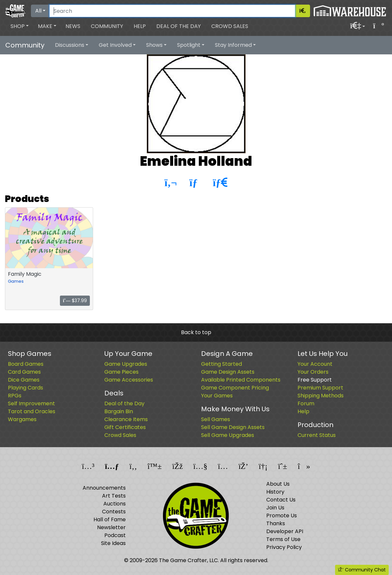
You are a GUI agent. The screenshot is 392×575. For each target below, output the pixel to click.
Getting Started (222, 364)
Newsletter (111, 527)
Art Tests (114, 496)
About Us (278, 484)
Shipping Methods (321, 396)
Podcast (115, 535)
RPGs (15, 396)
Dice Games (24, 380)
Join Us (275, 508)
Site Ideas (113, 543)
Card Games (24, 372)
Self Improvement (31, 403)
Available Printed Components (241, 380)
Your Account (315, 364)
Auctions (115, 504)
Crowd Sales (230, 26)
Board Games (26, 364)
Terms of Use (283, 539)
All (38, 11)
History (275, 492)
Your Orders (313, 372)
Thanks (276, 523)
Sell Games (216, 419)
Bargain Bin (119, 411)
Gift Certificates (125, 427)
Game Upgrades (126, 364)
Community (107, 26)
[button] (20, 26)
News (73, 26)
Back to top (196, 332)
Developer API (285, 531)
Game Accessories (129, 380)
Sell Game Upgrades (228, 435)
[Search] (172, 11)
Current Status (317, 435)
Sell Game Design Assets (233, 427)
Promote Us (282, 516)
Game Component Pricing (235, 388)
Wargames (22, 419)
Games (16, 281)
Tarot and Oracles (32, 411)
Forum (306, 403)
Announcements (104, 488)
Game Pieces (121, 372)
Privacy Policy (284, 547)
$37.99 (75, 301)
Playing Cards (26, 388)
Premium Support (320, 388)
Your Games (217, 396)
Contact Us (281, 500)
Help (140, 26)
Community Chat (362, 570)
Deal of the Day (179, 26)
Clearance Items (126, 419)
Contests (114, 512)
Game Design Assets (228, 372)
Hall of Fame (110, 519)
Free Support (315, 380)
